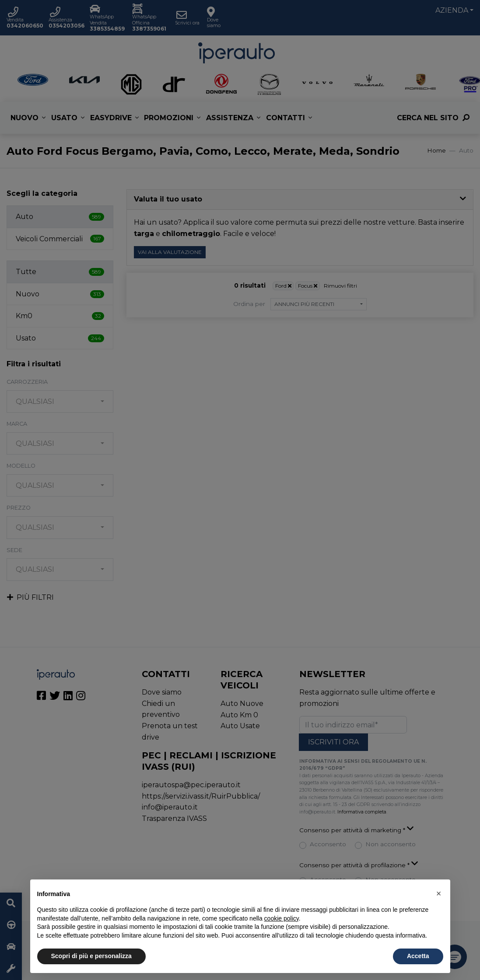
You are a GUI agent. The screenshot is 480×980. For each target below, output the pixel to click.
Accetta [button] (418, 956)
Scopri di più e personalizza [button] (91, 956)
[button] (439, 893)
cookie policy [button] (282, 918)
